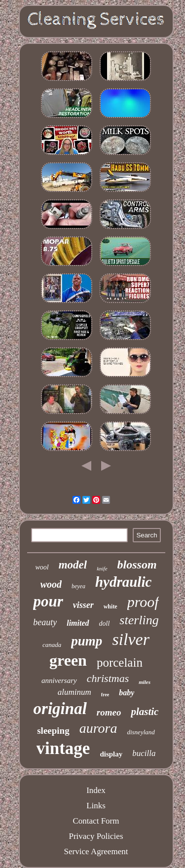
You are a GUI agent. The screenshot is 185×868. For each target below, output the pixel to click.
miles (145, 682)
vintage (63, 748)
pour (48, 601)
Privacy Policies (96, 836)
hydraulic (123, 582)
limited (78, 623)
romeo (109, 712)
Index (96, 790)
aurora (98, 728)
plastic (145, 712)
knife (102, 568)
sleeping (53, 731)
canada (52, 645)
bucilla (144, 753)
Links (96, 806)
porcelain (120, 662)
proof (143, 602)
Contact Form (96, 821)
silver (131, 639)
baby (127, 693)
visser (83, 605)
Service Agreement (96, 851)
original (60, 709)
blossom (137, 565)
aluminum (74, 692)
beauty (45, 622)
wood (51, 584)
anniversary (59, 680)
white (111, 606)
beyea (78, 586)
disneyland (141, 732)
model (73, 565)
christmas (108, 678)
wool (42, 567)
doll (105, 623)
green (68, 660)
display (111, 754)
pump (87, 641)
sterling (139, 620)
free (105, 695)
